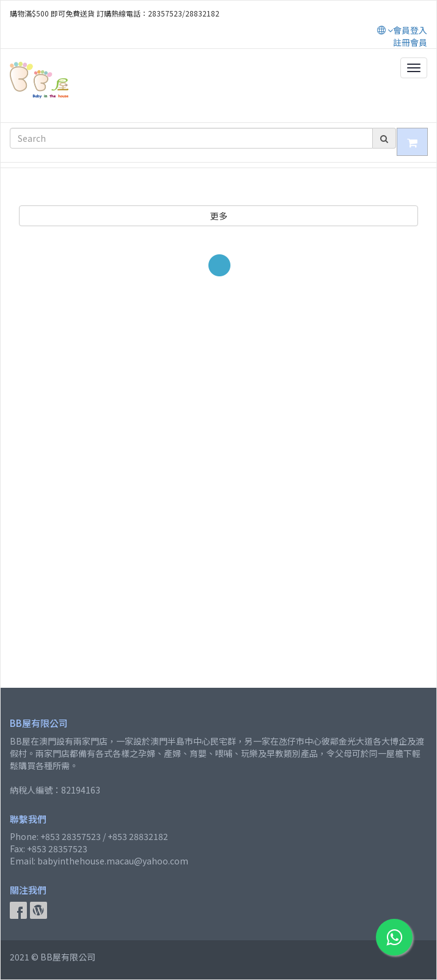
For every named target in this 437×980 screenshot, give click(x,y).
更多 (219, 216)
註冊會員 (410, 42)
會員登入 (410, 30)
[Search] (191, 138)
